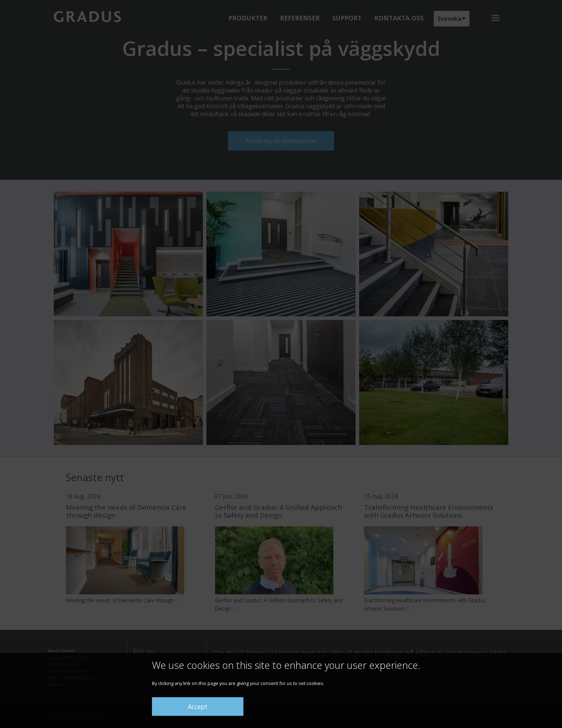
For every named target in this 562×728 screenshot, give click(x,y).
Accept (198, 707)
